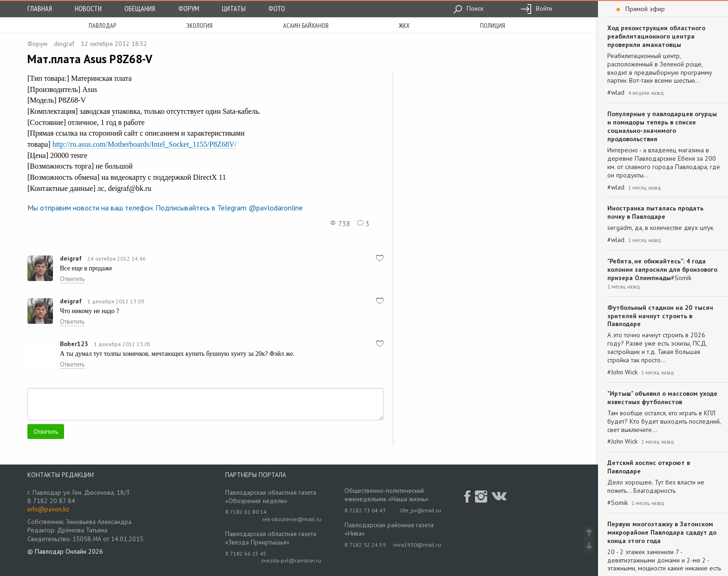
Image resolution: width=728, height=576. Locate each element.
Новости (88, 8)
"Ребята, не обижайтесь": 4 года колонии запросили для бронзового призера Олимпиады (662, 269)
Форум (189, 8)
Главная (40, 8)
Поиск (468, 8)
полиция (493, 26)
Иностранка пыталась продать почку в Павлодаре (655, 212)
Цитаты (234, 8)
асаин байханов (306, 26)
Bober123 (74, 344)
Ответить (72, 279)
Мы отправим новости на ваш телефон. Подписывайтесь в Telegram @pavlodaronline (165, 208)
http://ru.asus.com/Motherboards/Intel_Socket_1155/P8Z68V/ (145, 144)
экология (199, 26)
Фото (277, 8)
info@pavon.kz (48, 509)
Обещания (140, 8)
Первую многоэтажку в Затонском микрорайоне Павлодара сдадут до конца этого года (662, 532)
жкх (404, 26)
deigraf (64, 44)
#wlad (616, 93)
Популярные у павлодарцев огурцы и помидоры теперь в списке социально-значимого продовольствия (662, 126)
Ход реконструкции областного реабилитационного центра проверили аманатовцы (656, 36)
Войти (536, 8)
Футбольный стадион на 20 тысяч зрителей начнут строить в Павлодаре (660, 316)
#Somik (681, 278)
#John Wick (622, 372)
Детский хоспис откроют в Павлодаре (649, 467)
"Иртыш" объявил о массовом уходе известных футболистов (662, 398)
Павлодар (102, 26)
